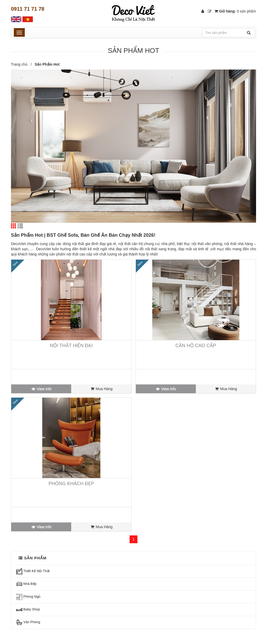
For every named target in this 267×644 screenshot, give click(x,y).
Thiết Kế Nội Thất (33, 571)
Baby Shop (28, 610)
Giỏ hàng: (235, 11)
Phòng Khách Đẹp (71, 484)
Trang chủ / (22, 64)
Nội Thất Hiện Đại (71, 346)
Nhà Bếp (26, 584)
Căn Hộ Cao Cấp (196, 346)
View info (41, 389)
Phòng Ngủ (28, 597)
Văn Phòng (28, 622)
